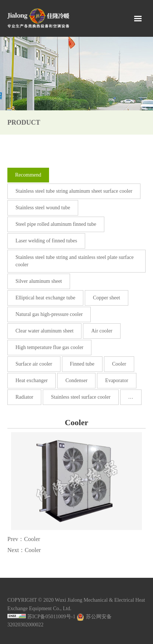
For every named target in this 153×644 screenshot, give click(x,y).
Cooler (119, 364)
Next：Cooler (24, 550)
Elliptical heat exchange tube (45, 298)
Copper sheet (106, 298)
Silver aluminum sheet (39, 281)
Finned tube (82, 364)
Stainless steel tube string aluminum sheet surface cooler (74, 191)
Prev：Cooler (24, 539)
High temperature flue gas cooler (49, 347)
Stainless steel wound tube (43, 208)
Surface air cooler (34, 364)
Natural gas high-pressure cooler (49, 314)
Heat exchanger (32, 380)
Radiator (24, 397)
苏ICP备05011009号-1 (51, 617)
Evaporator (117, 380)
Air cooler (102, 331)
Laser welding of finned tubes (46, 241)
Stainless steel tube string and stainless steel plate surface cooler (74, 261)
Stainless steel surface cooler (81, 397)
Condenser (76, 380)
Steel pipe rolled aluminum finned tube (56, 224)
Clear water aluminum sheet (44, 331)
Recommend (28, 175)
